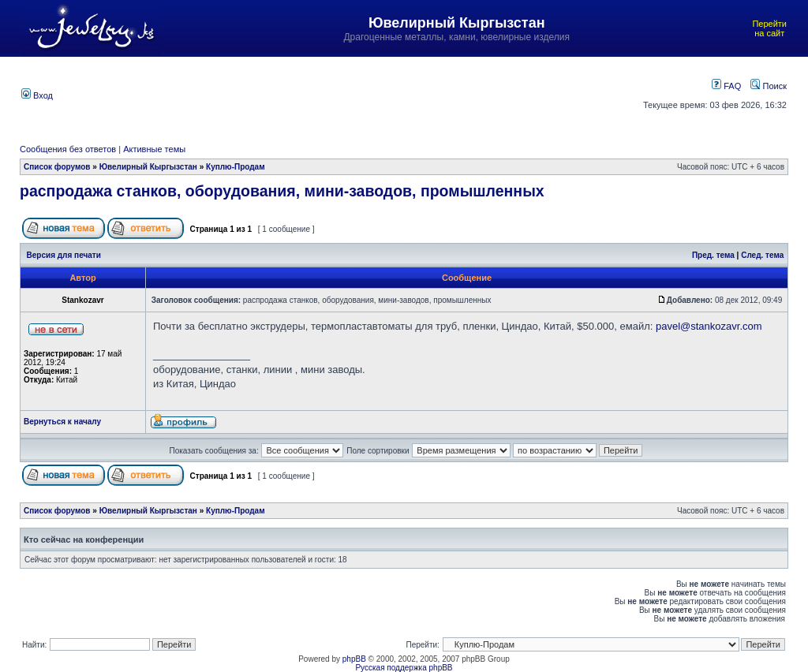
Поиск (769, 86)
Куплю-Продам (236, 167)
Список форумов (57, 167)
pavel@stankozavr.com (709, 326)
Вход (37, 95)
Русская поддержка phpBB (404, 668)
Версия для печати (64, 255)
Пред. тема (713, 255)
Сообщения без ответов (68, 149)
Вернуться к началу (62, 422)
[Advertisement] (349, 94)
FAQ (726, 86)
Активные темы (154, 149)
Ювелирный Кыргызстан (148, 167)
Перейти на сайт (769, 28)
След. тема (762, 255)
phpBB (354, 659)
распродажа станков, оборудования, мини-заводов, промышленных (282, 191)
